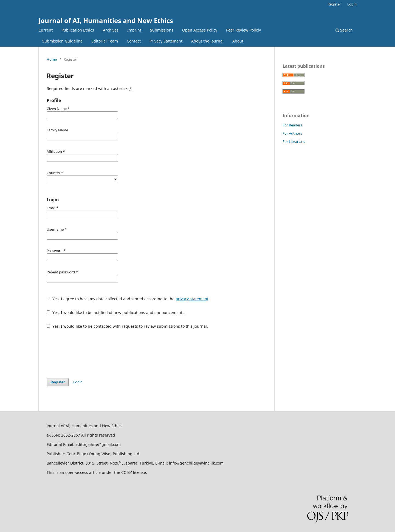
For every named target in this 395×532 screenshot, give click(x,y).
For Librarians (294, 142)
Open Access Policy (200, 30)
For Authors (292, 133)
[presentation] (88, 353)
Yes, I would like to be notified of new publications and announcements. (116, 312)
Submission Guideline (62, 41)
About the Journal (207, 41)
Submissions (162, 30)
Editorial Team (105, 41)
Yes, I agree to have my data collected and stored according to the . (128, 299)
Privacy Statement (166, 41)
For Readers (292, 125)
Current (46, 30)
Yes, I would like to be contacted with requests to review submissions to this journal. (127, 326)
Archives (111, 30)
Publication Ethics (78, 30)
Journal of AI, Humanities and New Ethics (106, 20)
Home (52, 59)
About (238, 41)
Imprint (134, 30)
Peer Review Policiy (243, 30)
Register (334, 4)
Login (352, 4)
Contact (134, 41)
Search (344, 30)
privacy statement (192, 299)
